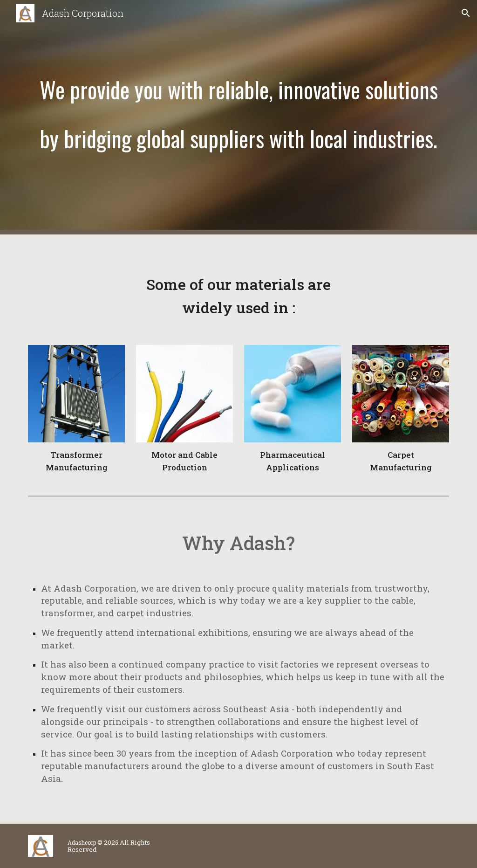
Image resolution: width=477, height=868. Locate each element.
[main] (239, 117)
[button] (466, 13)
